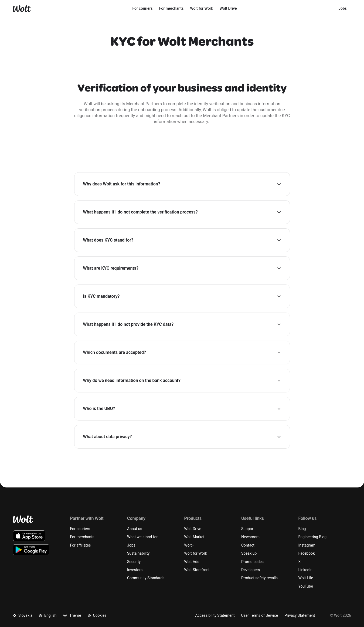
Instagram (307, 545)
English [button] (48, 615)
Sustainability (138, 553)
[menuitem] (143, 9)
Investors (135, 570)
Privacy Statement (300, 615)
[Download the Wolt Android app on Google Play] (31, 550)
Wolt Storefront (197, 570)
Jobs (131, 545)
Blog (302, 529)
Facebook (307, 553)
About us (135, 529)
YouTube (306, 586)
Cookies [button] (97, 615)
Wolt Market (194, 537)
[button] (182, 184)
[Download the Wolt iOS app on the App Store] (29, 536)
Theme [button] (72, 616)
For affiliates (81, 545)
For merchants (82, 537)
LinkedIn (306, 570)
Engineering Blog (313, 537)
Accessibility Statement (215, 615)
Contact (248, 545)
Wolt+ (189, 545)
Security (134, 562)
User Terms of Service (260, 615)
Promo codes (252, 562)
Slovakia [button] (23, 615)
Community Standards (146, 578)
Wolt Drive (193, 529)
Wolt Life (306, 578)
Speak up (249, 553)
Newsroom (250, 537)
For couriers (80, 529)
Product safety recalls (259, 578)
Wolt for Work (196, 553)
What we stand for (142, 537)
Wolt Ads (192, 562)
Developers (251, 570)
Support (248, 529)
